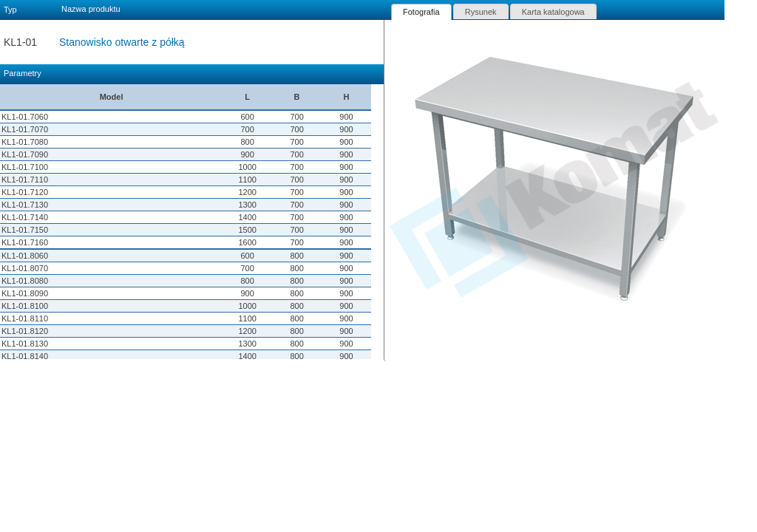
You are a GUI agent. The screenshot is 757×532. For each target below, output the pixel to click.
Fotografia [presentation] (421, 12)
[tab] (421, 12)
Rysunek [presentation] (481, 12)
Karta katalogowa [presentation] (553, 12)
